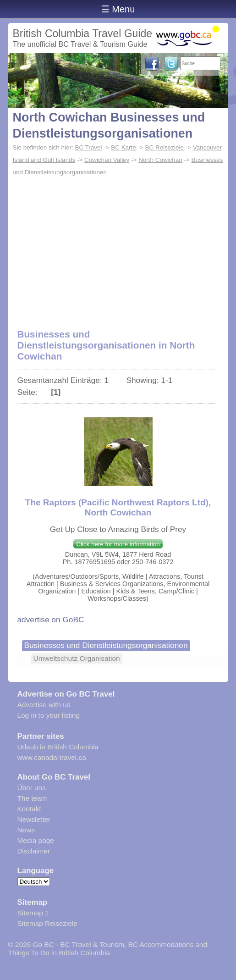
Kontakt (29, 809)
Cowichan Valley (107, 160)
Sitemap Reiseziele (47, 923)
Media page (36, 840)
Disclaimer (34, 851)
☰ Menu (118, 9)
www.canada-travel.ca (52, 757)
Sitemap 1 (33, 913)
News (26, 830)
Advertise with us (44, 705)
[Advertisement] (118, 248)
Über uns (32, 788)
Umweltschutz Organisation (77, 658)
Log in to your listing (49, 715)
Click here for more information (118, 544)
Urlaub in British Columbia (58, 747)
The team (32, 798)
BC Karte (123, 147)
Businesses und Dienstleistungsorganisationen (106, 645)
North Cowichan (160, 160)
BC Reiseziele (165, 147)
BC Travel (88, 147)
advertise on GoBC (51, 620)
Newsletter (34, 819)
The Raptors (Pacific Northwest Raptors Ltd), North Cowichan (118, 507)
